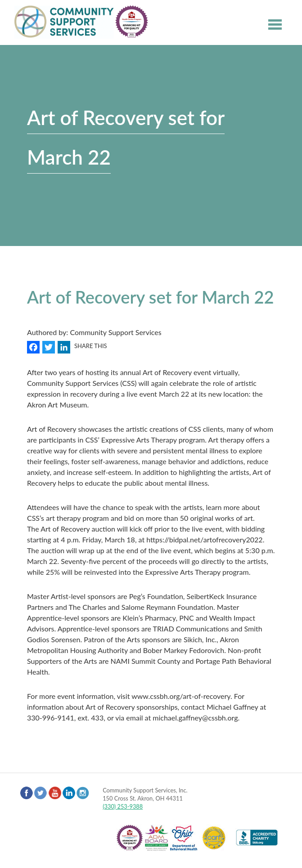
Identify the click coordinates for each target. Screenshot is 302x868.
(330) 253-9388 (123, 806)
